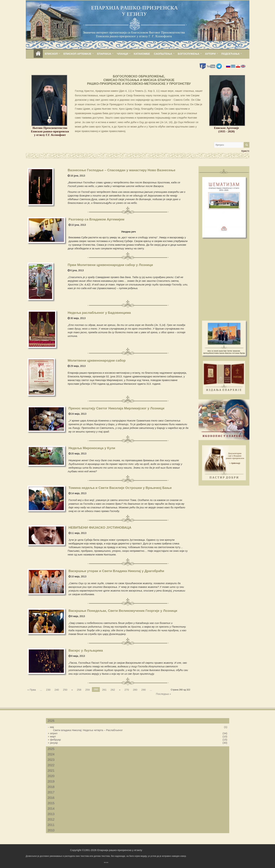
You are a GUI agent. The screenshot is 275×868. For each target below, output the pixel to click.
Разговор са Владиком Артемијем (97, 219)
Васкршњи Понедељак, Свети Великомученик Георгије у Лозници (123, 611)
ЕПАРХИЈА (104, 54)
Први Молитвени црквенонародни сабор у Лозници (110, 265)
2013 (51, 814)
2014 (51, 809)
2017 (51, 792)
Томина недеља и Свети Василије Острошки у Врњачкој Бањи (120, 488)
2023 (51, 760)
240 (57, 690)
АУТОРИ (210, 54)
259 (87, 690)
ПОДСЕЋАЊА (231, 54)
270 (127, 690)
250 (65, 690)
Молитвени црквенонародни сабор (97, 360)
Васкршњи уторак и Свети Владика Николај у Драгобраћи (116, 571)
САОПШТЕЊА (163, 54)
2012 (51, 819)
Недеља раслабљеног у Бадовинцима (99, 313)
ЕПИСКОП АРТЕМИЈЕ (78, 54)
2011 (51, 825)
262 (113, 690)
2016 (51, 798)
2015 (51, 803)
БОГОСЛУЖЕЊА (189, 54)
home (38, 54)
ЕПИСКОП (51, 54)
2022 (51, 765)
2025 (51, 749)
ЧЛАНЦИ (122, 54)
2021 (51, 771)
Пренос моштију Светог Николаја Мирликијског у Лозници (117, 408)
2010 (51, 830)
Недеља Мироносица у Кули (92, 448)
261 (104, 690)
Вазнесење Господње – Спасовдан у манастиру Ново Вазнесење (122, 170)
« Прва (32, 690)
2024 (51, 754)
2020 (51, 776)
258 (79, 690)
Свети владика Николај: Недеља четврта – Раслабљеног (88, 730)
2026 (51, 721)
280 (135, 690)
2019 (51, 781)
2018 (51, 787)
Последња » (163, 694)
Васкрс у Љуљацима (86, 650)
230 (48, 690)
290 (144, 690)
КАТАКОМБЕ (142, 54)
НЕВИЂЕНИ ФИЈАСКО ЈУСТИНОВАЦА (100, 528)
